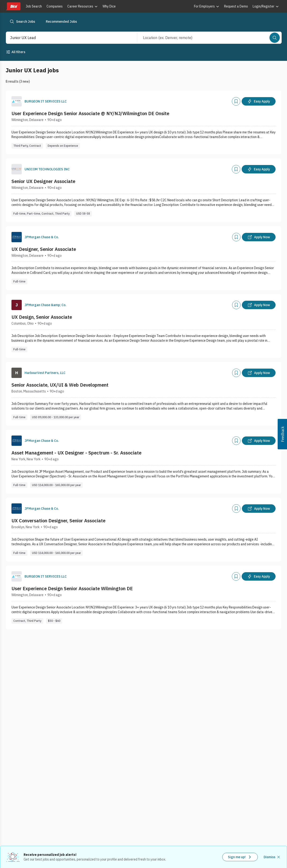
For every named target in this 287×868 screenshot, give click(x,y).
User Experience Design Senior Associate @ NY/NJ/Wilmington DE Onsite (90, 113)
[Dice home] (13, 6)
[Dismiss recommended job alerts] (272, 857)
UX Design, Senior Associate (42, 317)
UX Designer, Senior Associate (44, 249)
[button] (282, 434)
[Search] (275, 38)
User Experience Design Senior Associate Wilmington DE (72, 588)
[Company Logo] (17, 101)
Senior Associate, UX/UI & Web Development (60, 385)
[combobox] (66, 38)
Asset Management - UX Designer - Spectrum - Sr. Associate (76, 453)
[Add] (236, 101)
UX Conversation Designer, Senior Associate (58, 521)
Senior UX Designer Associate (43, 181)
